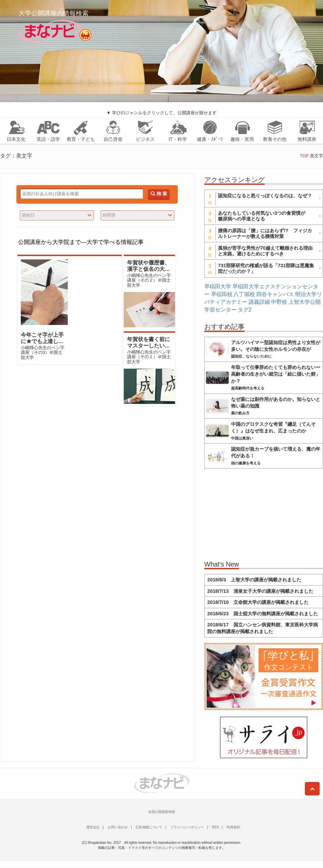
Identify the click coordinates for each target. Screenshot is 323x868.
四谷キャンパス (275, 294)
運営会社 (93, 827)
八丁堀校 (244, 294)
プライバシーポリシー (187, 827)
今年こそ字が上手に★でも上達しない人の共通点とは (42, 341)
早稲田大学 (218, 286)
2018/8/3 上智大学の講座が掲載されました (254, 580)
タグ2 (245, 310)
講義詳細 (259, 302)
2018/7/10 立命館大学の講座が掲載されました (258, 602)
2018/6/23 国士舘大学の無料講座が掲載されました (263, 614)
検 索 (159, 194)
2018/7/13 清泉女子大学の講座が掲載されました (260, 591)
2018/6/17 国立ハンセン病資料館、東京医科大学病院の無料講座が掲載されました (263, 628)
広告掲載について (149, 827)
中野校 (279, 302)
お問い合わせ (118, 827)
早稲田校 (222, 294)
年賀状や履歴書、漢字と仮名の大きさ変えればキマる (149, 269)
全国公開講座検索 (162, 812)
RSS (216, 827)
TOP (304, 156)
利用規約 (233, 827)
